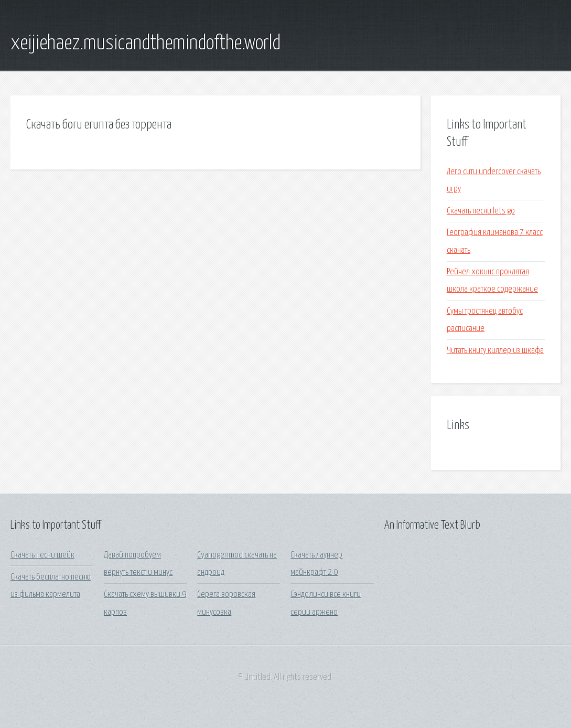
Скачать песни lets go (481, 211)
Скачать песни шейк (42, 555)
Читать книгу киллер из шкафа (495, 351)
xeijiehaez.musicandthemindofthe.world (146, 44)
